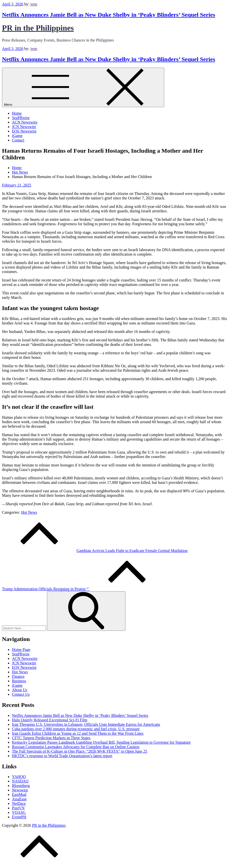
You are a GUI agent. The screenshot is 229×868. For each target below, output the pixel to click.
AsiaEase (19, 799)
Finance (18, 676)
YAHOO (19, 777)
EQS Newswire (24, 131)
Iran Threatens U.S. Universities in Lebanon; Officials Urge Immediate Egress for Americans (86, 724)
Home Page (21, 650)
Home (17, 113)
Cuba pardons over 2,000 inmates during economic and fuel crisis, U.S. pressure (76, 729)
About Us (20, 690)
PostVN (18, 808)
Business (19, 681)
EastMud (19, 795)
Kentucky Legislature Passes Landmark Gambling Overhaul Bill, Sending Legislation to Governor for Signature (101, 742)
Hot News (29, 512)
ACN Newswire (25, 122)
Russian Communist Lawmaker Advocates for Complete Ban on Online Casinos (76, 747)
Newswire (20, 790)
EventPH (19, 817)
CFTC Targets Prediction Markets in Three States (51, 738)
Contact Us (21, 694)
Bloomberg (21, 786)
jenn (34, 4)
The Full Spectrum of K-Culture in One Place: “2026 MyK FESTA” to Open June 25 (79, 751)
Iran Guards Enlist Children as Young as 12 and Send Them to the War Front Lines (78, 733)
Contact (18, 140)
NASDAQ (20, 781)
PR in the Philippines (38, 28)
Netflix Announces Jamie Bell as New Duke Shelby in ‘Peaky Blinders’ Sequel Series (109, 15)
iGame (17, 136)
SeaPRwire (21, 118)
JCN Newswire (24, 127)
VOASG (19, 812)
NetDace (19, 803)
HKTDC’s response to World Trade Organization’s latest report (62, 756)
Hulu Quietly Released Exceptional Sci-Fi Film (50, 720)
